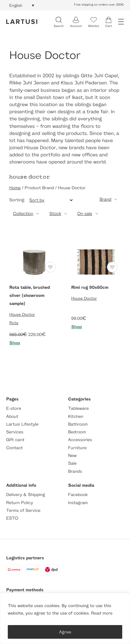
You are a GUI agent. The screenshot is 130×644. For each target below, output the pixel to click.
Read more (102, 613)
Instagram (78, 503)
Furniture (77, 448)
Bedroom (77, 432)
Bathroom (78, 424)
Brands (75, 471)
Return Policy (20, 503)
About (12, 416)
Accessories (80, 440)
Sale (72, 463)
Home (15, 188)
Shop (15, 343)
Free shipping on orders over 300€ (99, 5)
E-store (14, 408)
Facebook (78, 495)
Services (15, 432)
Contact (14, 448)
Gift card (15, 440)
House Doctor (22, 314)
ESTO (12, 518)
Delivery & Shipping (26, 495)
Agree (65, 632)
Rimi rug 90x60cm (90, 287)
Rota (14, 323)
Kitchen (76, 416)
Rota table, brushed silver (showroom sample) (30, 295)
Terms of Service (23, 510)
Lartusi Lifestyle (22, 424)
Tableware (78, 408)
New (72, 456)
